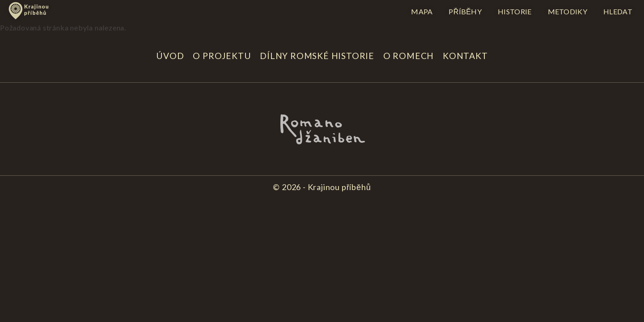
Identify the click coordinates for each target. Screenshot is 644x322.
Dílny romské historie (317, 56)
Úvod (170, 56)
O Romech (409, 56)
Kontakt (465, 56)
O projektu (222, 56)
